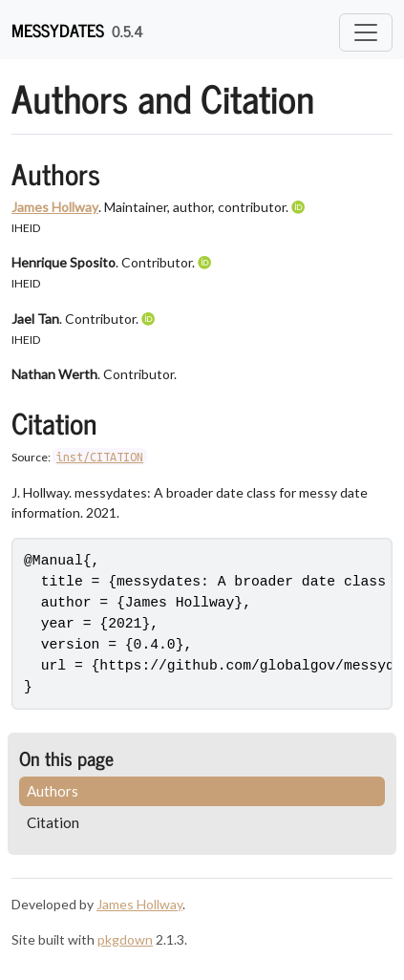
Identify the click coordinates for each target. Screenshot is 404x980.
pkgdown (125, 939)
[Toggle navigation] (366, 32)
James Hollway (55, 207)
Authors (53, 791)
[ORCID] (300, 207)
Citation (53, 822)
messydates (58, 30)
